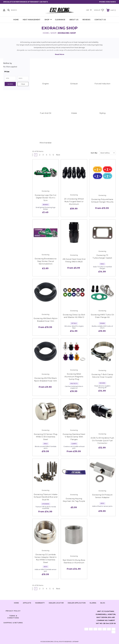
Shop (48, 20)
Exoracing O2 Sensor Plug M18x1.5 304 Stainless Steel (46, 437)
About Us (74, 20)
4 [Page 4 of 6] (47, 155)
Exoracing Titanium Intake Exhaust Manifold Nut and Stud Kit (46, 497)
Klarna (93, 603)
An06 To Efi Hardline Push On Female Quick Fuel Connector (102, 440)
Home (16, 20)
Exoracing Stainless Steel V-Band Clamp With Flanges (74, 437)
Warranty (40, 603)
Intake (74, 113)
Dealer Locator (56, 603)
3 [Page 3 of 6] (43, 155)
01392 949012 (111, 2)
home (16, 603)
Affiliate (27, 603)
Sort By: (94, 153)
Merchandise (46, 143)
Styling (102, 113)
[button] (17, 72)
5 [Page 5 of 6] (50, 155)
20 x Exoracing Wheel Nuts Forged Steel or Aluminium (74, 201)
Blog (103, 603)
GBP (89, 10)
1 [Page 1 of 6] (36, 155)
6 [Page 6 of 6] (53, 155)
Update (10, 84)
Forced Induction (102, 84)
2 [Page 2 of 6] (40, 155)
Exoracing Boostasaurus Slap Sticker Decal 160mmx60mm (46, 261)
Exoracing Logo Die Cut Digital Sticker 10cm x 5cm (46, 198)
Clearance (60, 20)
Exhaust (74, 84)
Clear (23, 84)
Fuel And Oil (46, 113)
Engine (46, 84)
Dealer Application (77, 603)
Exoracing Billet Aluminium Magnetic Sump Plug (74, 377)
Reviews (86, 20)
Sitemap (76, 642)
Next (59, 155)
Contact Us (100, 20)
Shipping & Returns (13, 623)
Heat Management (32, 20)
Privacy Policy (13, 611)
